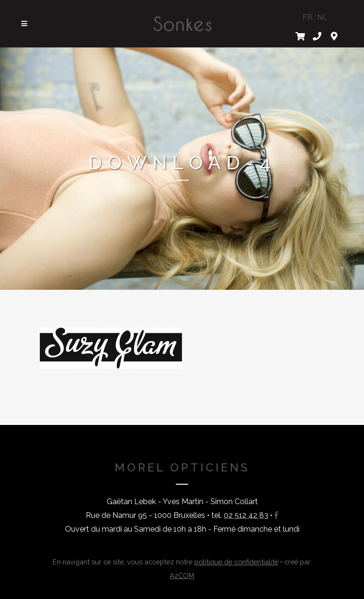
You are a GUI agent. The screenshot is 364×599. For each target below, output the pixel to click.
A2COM (182, 576)
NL (322, 17)
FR (307, 17)
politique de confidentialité (236, 562)
